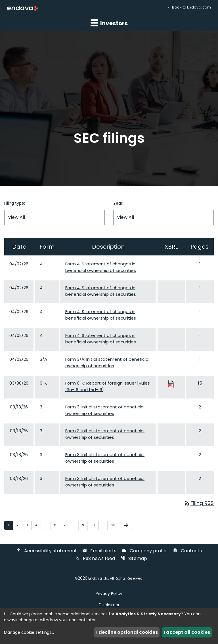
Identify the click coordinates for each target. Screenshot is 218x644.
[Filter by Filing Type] (54, 218)
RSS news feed (95, 559)
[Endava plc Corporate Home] (23, 8)
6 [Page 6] (57, 525)
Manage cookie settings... (29, 632)
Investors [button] (109, 23)
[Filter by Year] (163, 218)
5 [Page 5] (47, 525)
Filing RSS (199, 503)
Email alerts (99, 551)
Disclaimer (109, 605)
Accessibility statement (47, 551)
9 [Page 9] (85, 525)
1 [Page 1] (10, 525)
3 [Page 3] (29, 525)
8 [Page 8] (75, 525)
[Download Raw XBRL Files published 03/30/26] (171, 384)
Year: (118, 203)
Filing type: (15, 203)
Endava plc (98, 579)
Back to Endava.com (191, 7)
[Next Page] (126, 525)
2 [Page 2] (19, 525)
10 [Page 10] (95, 525)
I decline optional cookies (127, 632)
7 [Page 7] (66, 525)
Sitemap (134, 559)
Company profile (145, 551)
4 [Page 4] (38, 525)
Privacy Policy (109, 594)
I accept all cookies (187, 632)
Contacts (187, 551)
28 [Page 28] (115, 525)
